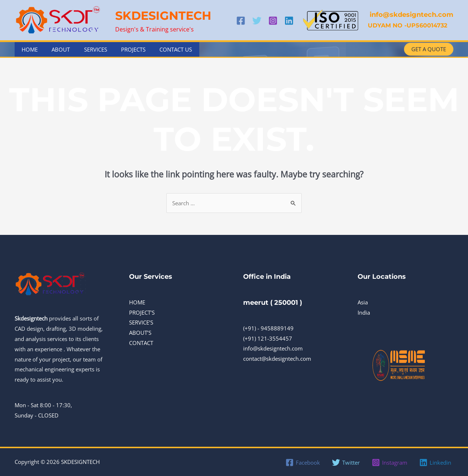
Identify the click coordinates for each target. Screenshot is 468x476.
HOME (137, 302)
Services (88, 49)
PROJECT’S (142, 312)
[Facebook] (241, 21)
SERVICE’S (141, 323)
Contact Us (162, 49)
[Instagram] (273, 21)
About (56, 49)
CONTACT (141, 343)
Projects (123, 49)
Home (28, 49)
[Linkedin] (289, 21)
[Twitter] (257, 21)
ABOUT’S (140, 333)
